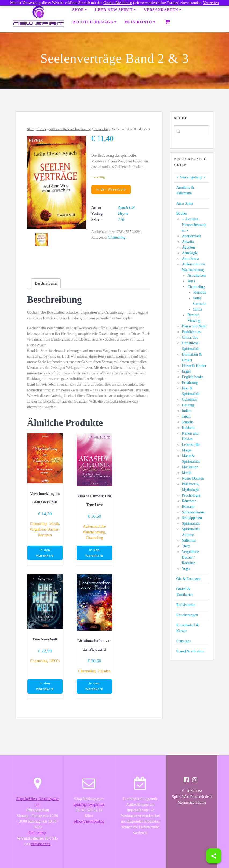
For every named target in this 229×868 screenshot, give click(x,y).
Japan (186, 416)
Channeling (102, 129)
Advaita (188, 242)
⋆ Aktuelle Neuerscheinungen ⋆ (194, 225)
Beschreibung (46, 283)
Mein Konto (138, 22)
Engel (186, 371)
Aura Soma (185, 203)
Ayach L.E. (127, 207)
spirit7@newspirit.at (89, 805)
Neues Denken (193, 478)
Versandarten (161, 10)
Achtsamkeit (191, 236)
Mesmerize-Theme (192, 802)
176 (121, 220)
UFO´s (54, 661)
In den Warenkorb (111, 189)
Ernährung (190, 383)
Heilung (188, 405)
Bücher (41, 129)
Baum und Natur (194, 326)
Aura (191, 281)
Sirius (197, 309)
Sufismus (189, 540)
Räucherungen (187, 615)
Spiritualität (191, 524)
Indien (187, 411)
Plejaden (104, 671)
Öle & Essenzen (188, 579)
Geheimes (189, 400)
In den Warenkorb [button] (45, 553)
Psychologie (191, 495)
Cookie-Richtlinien (118, 3)
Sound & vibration (190, 651)
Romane (188, 507)
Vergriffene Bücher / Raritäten (190, 557)
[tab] (46, 283)
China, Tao (190, 338)
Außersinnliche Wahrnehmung (70, 129)
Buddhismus (191, 332)
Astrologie (190, 253)
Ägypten (188, 247)
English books (192, 377)
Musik (54, 524)
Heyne (123, 213)
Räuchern (189, 501)
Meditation (190, 467)
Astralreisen (197, 276)
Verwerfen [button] (211, 3)
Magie (187, 450)
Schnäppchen (192, 518)
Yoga (186, 569)
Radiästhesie (186, 605)
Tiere (186, 546)
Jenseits (188, 422)
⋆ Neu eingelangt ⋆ (191, 177)
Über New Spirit (114, 10)
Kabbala (188, 428)
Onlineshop (37, 833)
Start (30, 129)
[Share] (214, 856)
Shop (78, 10)
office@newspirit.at (89, 821)
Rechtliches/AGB (93, 22)
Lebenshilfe (191, 445)
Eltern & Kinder (194, 366)
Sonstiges (183, 641)
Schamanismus (193, 512)
